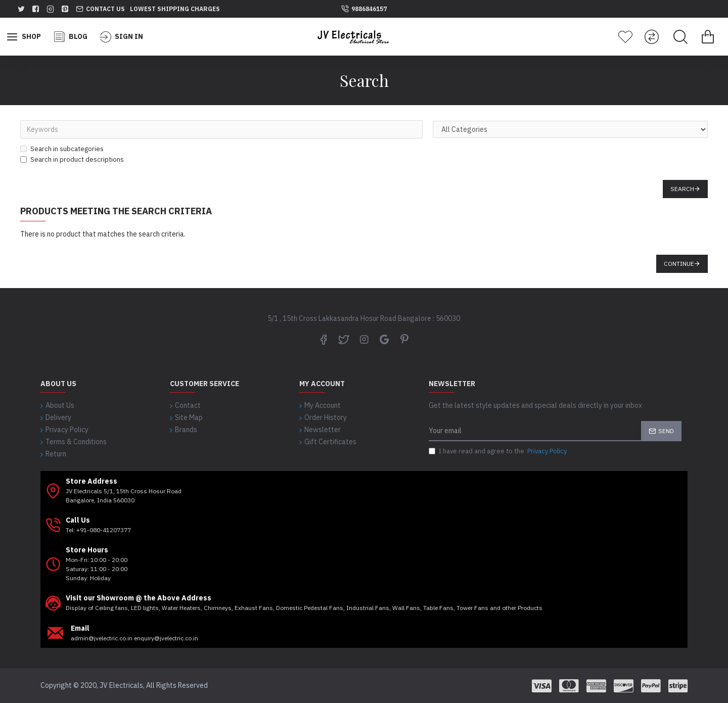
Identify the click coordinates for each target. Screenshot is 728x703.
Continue (679, 264)
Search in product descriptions (72, 159)
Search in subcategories (62, 149)
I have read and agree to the (498, 451)
